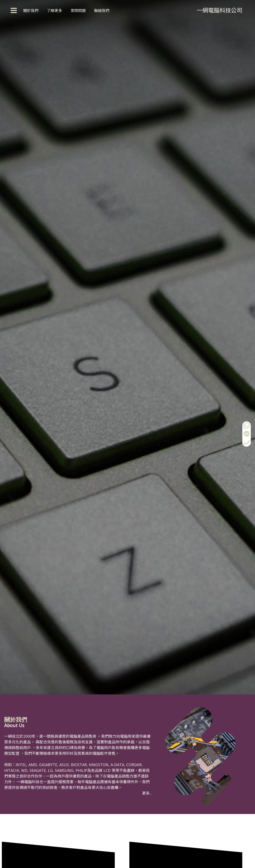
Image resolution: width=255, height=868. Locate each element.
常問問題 (78, 11)
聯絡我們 (102, 11)
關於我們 (31, 11)
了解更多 (54, 11)
